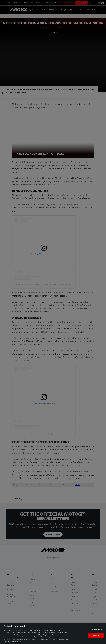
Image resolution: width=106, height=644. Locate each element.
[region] (53, 633)
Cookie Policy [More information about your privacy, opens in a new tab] (17, 642)
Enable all (96, 636)
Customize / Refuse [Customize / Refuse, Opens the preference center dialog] (96, 630)
